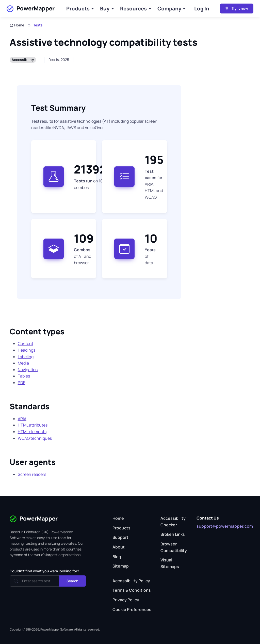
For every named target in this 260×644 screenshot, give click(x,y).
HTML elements (32, 432)
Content (26, 343)
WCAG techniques (35, 438)
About (119, 547)
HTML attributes (33, 425)
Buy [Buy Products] (105, 9)
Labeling (26, 357)
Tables (24, 376)
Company (169, 9)
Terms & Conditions (132, 590)
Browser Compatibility (174, 547)
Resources (133, 9)
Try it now (237, 8)
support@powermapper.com (225, 526)
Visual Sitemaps (170, 563)
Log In (202, 9)
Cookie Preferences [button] (132, 609)
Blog (117, 557)
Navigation (28, 370)
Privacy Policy (126, 600)
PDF (21, 383)
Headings (27, 350)
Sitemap (121, 566)
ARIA (22, 419)
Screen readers (32, 474)
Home (17, 25)
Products (78, 9)
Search (72, 581)
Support (120, 537)
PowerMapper (31, 9)
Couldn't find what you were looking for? (44, 571)
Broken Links (173, 534)
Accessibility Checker (173, 522)
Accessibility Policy (131, 581)
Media (23, 363)
